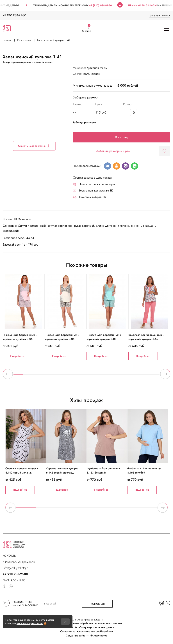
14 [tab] (145, 376)
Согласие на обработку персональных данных (87, 627)
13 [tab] (135, 376)
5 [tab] (57, 376)
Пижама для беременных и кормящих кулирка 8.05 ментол (104, 339)
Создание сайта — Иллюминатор (87, 636)
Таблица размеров (84, 123)
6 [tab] (67, 376)
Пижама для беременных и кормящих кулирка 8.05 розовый (20, 339)
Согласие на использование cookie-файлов (86, 631)
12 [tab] (126, 376)
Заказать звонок (160, 15)
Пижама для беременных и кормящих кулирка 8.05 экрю (62, 339)
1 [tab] (18, 376)
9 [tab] (96, 376)
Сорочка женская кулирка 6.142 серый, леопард (62, 471)
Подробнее (17, 356)
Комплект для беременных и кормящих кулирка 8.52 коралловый (146, 339)
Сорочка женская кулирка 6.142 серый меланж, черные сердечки (22, 473)
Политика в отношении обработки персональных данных (87, 623)
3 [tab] (38, 376)
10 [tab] (106, 376)
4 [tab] (47, 376)
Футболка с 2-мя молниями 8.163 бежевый (103, 471)
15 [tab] (155, 376)
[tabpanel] (24, 317)
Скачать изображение (34, 146)
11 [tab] (116, 376)
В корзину (121, 137)
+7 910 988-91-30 (14, 15)
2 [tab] (28, 376)
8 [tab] (86, 376)
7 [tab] (77, 376)
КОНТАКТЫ (10, 556)
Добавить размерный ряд (113, 151)
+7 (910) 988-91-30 (106, 5)
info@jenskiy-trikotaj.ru (16, 568)
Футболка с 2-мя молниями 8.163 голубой (144, 471)
